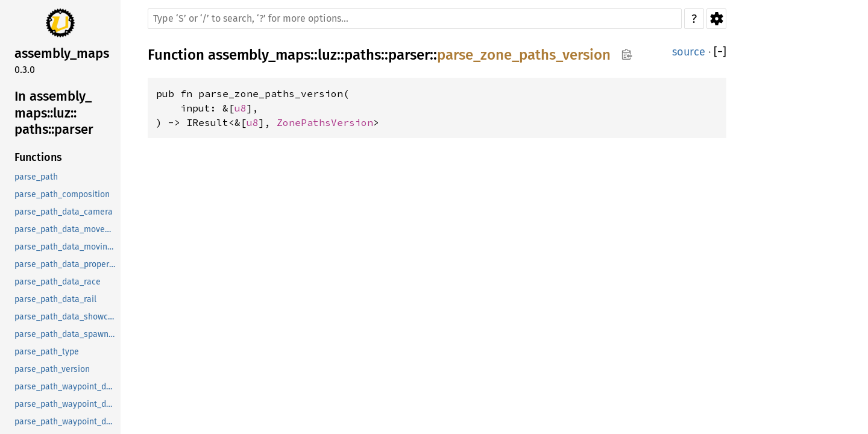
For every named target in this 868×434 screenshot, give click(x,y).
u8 (241, 108)
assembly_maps (259, 55)
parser (409, 55)
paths (363, 55)
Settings (716, 19)
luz (327, 55)
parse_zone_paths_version (524, 55)
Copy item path (627, 54)
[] (720, 52)
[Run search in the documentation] (415, 19)
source (689, 52)
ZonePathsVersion (325, 122)
